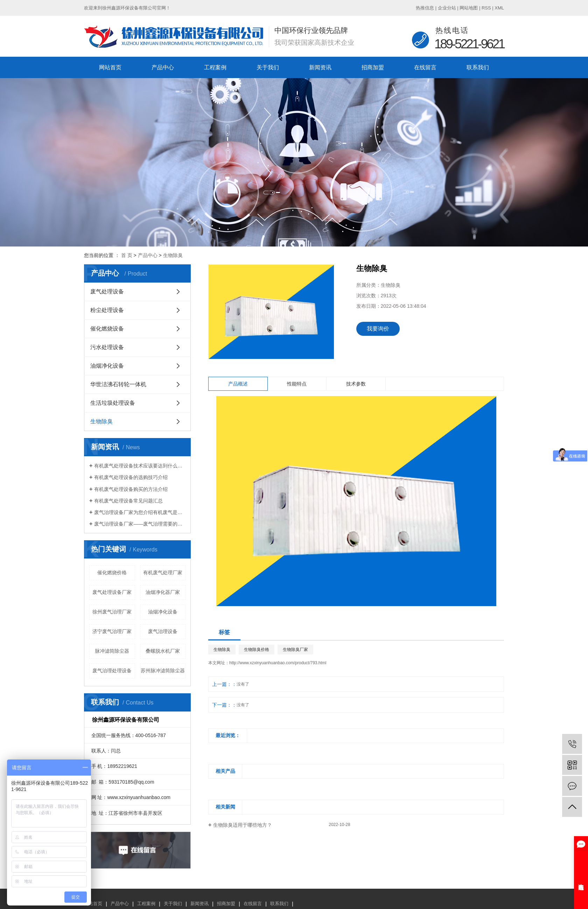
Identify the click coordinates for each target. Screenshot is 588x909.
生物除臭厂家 (295, 650)
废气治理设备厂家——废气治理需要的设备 (140, 524)
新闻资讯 (320, 67)
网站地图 (469, 8)
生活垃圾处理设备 (113, 403)
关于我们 (268, 67)
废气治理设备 (163, 631)
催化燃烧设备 (107, 329)
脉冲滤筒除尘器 (112, 651)
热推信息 (425, 8)
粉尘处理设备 (107, 310)
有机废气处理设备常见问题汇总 (128, 501)
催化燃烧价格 (112, 573)
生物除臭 (173, 255)
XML (499, 8)
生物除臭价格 (257, 650)
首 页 (127, 255)
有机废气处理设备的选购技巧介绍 (131, 477)
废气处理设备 (107, 292)
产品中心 (163, 67)
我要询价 (378, 329)
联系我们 (478, 67)
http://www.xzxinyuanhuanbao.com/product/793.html (278, 663)
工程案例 (215, 67)
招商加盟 (373, 67)
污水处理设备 (107, 347)
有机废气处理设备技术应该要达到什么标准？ (140, 466)
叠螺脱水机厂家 (163, 651)
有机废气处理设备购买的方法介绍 (131, 489)
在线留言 (425, 67)
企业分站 (447, 8)
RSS (486, 8)
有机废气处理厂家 (163, 573)
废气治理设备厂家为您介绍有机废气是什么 (140, 512)
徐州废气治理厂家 (112, 612)
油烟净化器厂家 (163, 592)
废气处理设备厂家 (112, 592)
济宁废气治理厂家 (112, 631)
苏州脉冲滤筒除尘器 (163, 671)
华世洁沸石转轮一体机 (118, 384)
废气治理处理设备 (112, 671)
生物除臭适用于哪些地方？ (243, 825)
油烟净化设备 (107, 366)
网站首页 (110, 67)
